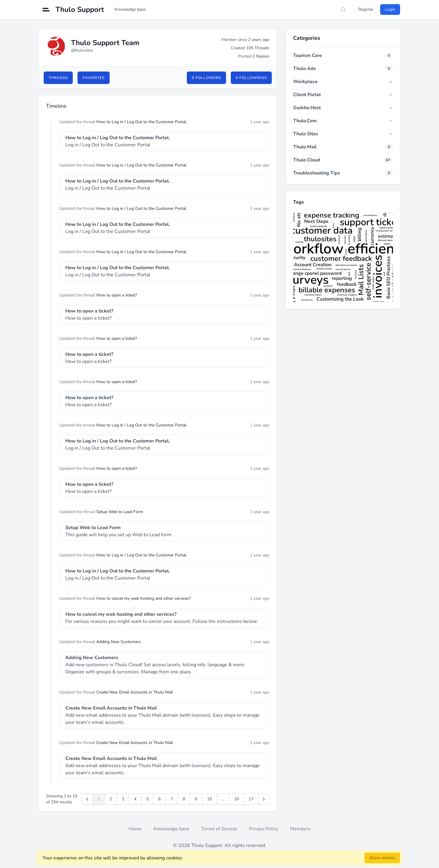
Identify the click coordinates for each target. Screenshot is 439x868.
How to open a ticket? (117, 295)
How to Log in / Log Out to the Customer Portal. (142, 122)
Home (135, 829)
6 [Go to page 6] (160, 799)
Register (366, 9)
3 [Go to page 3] (123, 799)
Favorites (94, 78)
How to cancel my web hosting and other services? (143, 598)
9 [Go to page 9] (196, 799)
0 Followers (206, 78)
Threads (58, 78)
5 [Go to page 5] (147, 799)
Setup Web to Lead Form (120, 512)
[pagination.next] (264, 799)
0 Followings (251, 78)
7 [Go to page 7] (172, 799)
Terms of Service (219, 829)
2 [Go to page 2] (111, 799)
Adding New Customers (119, 642)
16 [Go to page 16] (236, 799)
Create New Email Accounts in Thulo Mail (135, 692)
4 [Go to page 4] (135, 799)
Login (390, 9)
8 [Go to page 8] (184, 799)
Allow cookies (382, 858)
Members (300, 829)
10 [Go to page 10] (209, 799)
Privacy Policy (263, 829)
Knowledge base (130, 9)
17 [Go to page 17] (251, 799)
